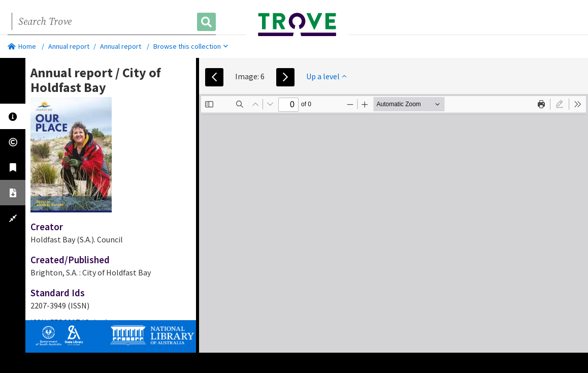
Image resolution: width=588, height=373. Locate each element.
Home (22, 46)
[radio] (560, 104)
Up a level (326, 76)
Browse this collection (191, 46)
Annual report (69, 46)
